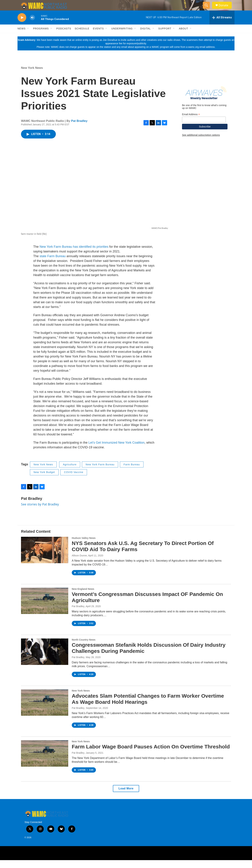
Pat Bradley (79, 129)
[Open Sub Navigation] (28, 36)
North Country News (84, 648)
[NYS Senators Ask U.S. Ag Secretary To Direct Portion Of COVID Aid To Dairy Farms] (45, 558)
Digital (145, 36)
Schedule (82, 36)
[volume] (32, 25)
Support (165, 36)
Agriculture (70, 472)
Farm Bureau (132, 472)
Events (98, 36)
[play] (22, 25)
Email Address (191, 122)
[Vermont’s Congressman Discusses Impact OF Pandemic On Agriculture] (45, 609)
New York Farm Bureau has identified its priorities (74, 255)
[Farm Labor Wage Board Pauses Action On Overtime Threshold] (45, 761)
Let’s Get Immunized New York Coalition (116, 450)
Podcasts (64, 36)
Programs (41, 36)
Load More (126, 796)
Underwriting (122, 36)
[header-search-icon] (208, 9)
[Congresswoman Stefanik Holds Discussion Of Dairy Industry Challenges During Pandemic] (45, 659)
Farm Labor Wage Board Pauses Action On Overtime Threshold (151, 754)
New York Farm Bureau (100, 472)
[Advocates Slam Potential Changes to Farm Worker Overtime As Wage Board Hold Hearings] (45, 710)
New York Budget (44, 480)
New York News (32, 76)
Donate (226, 9)
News (22, 36)
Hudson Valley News (84, 546)
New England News (83, 597)
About (183, 36)
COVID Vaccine (74, 480)
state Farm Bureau (52, 264)
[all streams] (222, 25)
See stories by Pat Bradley (40, 512)
